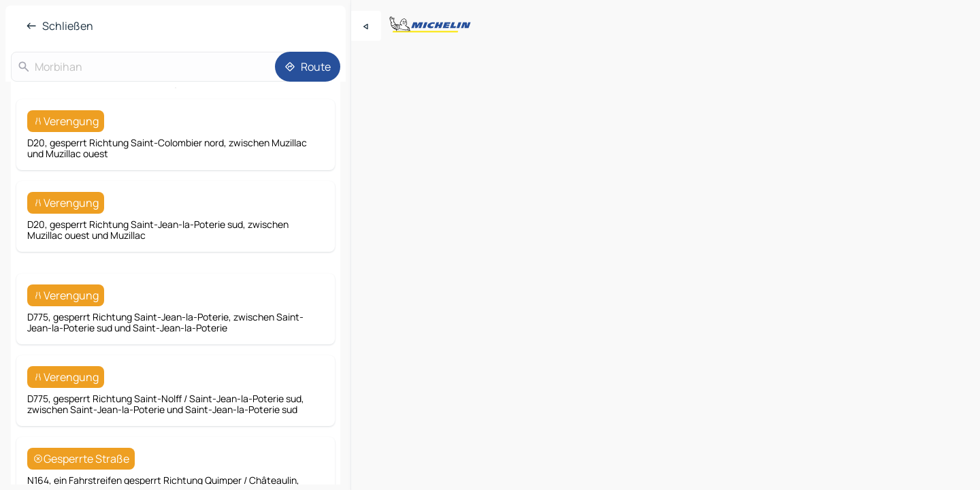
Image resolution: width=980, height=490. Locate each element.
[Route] (308, 67)
